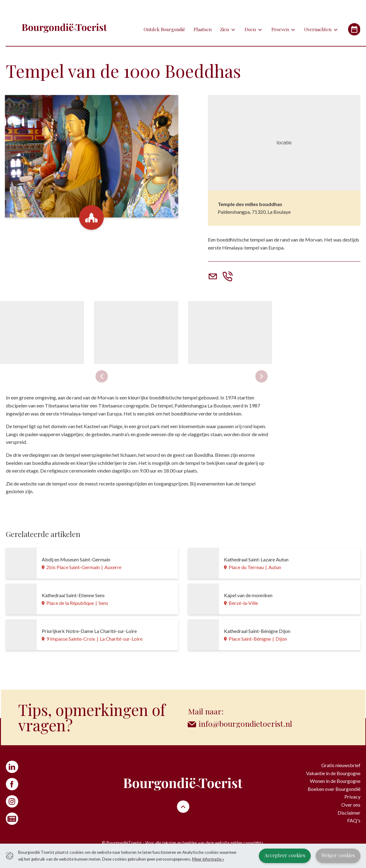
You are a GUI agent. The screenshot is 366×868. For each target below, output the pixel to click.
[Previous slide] (102, 376)
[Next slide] (262, 376)
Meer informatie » (208, 859)
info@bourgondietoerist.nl (245, 723)
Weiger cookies (338, 855)
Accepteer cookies (285, 855)
